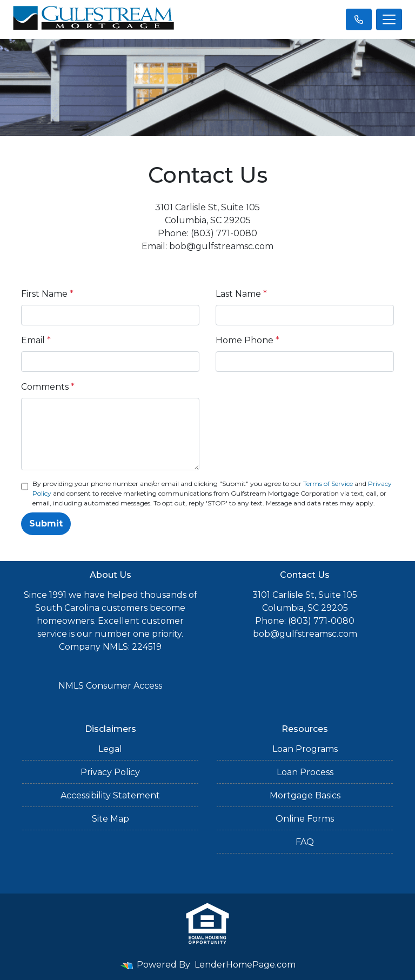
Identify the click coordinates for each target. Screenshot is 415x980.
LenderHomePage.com (245, 965)
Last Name (241, 294)
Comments (48, 387)
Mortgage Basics (305, 795)
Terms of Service (328, 484)
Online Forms (305, 819)
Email (36, 340)
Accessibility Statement (110, 795)
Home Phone (247, 340)
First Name (47, 294)
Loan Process (305, 772)
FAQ (305, 842)
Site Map (111, 819)
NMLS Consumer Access (110, 686)
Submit (46, 524)
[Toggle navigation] (389, 19)
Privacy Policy (110, 772)
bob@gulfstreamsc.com (305, 634)
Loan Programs (305, 749)
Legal (110, 749)
